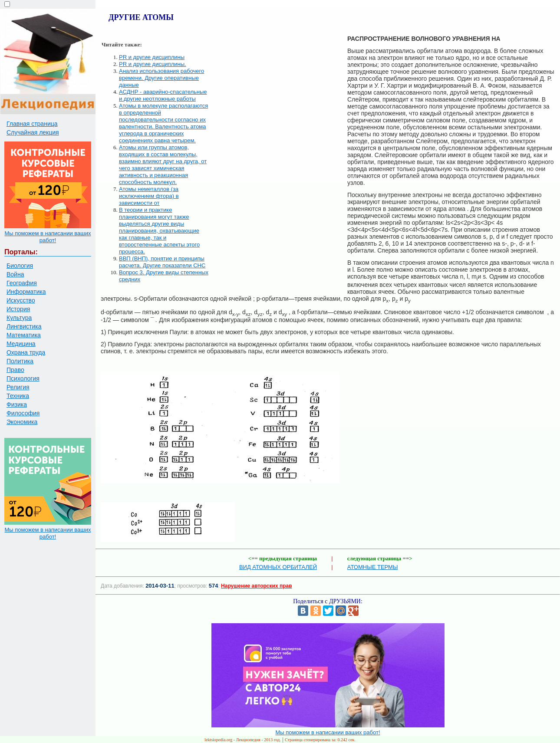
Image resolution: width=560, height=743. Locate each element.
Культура (19, 318)
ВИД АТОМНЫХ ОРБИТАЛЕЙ (278, 567)
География (22, 283)
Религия (18, 387)
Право (15, 370)
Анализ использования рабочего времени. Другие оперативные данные (161, 78)
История (18, 309)
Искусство (21, 300)
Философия (23, 413)
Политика (20, 361)
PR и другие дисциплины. (153, 64)
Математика (24, 335)
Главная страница (32, 124)
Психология (23, 378)
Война (15, 274)
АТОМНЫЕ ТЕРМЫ (373, 567)
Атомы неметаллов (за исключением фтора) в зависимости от (149, 196)
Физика (17, 404)
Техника (18, 396)
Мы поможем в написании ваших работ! (48, 237)
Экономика (22, 422)
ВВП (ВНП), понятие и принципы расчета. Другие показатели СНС (162, 262)
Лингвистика (24, 326)
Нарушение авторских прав (256, 586)
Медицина (21, 344)
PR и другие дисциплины (152, 57)
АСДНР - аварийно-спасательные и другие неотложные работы (163, 95)
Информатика (26, 292)
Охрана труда (26, 352)
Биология (20, 266)
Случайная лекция (33, 132)
